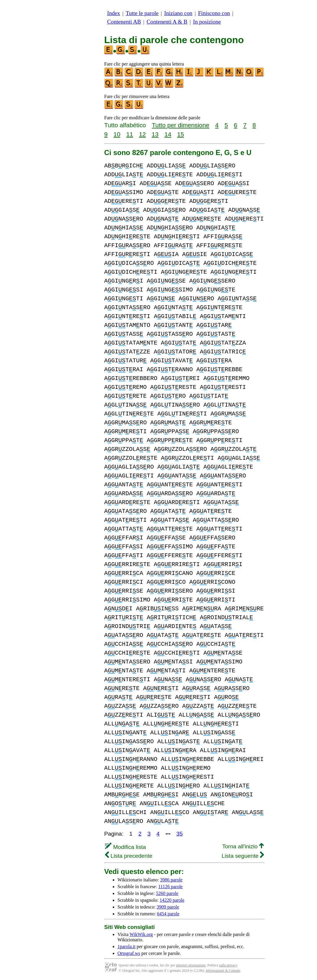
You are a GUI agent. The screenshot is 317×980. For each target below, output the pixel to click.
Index (114, 13)
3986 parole (171, 880)
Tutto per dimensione (180, 125)
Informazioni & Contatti (223, 971)
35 (180, 834)
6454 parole (168, 914)
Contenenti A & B (167, 22)
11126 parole (170, 887)
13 (155, 134)
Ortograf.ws (129, 953)
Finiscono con (214, 13)
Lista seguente (243, 856)
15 (180, 134)
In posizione (207, 22)
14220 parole (172, 900)
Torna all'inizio (243, 846)
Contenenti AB (124, 22)
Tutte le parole (142, 13)
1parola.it (126, 946)
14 (168, 134)
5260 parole (167, 893)
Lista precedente (129, 856)
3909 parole (168, 907)
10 (117, 134)
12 (142, 134)
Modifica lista (125, 847)
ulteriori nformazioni (191, 965)
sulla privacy (228, 965)
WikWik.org (141, 934)
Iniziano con (178, 13)
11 (130, 134)
